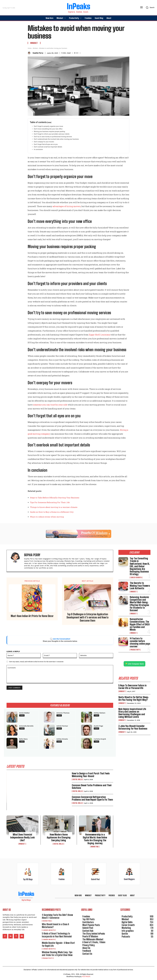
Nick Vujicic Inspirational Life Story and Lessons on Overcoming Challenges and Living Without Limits (132, 713)
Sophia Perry (38, 53)
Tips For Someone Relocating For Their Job (50, 502)
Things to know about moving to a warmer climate (54, 507)
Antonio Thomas (63, 713)
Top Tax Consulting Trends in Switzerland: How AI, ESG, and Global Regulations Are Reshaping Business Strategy (140, 566)
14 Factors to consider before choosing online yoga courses (140, 642)
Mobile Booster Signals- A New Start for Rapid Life (58, 944)
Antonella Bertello (26, 726)
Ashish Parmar (62, 726)
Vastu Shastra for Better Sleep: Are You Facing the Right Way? (134, 698)
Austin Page (98, 726)
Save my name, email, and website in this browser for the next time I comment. (36, 662)
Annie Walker (24, 713)
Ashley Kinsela (62, 739)
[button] (149, 8)
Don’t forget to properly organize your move (48, 126)
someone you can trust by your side (50, 405)
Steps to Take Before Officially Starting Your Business (55, 498)
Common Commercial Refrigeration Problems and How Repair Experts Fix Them (92, 798)
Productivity (135, 650)
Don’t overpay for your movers (44, 142)
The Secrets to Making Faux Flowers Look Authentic (140, 586)
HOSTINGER (86, 977)
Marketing (95, 847)
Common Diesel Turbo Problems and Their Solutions (92, 787)
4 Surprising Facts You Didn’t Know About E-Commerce (57, 916)
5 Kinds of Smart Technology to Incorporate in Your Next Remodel (57, 935)
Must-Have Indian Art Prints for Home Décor (32, 616)
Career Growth (136, 577)
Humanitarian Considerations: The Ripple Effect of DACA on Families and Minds (140, 624)
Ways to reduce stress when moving (47, 517)
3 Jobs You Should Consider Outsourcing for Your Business (133, 727)
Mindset (34, 43)
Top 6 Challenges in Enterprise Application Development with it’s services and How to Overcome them (88, 617)
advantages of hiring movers (67, 206)
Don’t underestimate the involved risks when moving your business (56, 139)
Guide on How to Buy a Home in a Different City (52, 512)
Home (30, 48)
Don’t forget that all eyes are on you (46, 144)
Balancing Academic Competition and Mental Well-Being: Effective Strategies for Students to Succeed (139, 604)
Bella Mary (23, 739)
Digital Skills (77, 779)
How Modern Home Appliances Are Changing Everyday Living (59, 837)
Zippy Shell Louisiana (99, 335)
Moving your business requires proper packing (49, 131)
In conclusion (38, 149)
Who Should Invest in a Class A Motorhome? (55, 926)
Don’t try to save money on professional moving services (53, 137)
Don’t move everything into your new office (48, 129)
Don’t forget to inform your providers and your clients (52, 134)
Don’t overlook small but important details (48, 147)
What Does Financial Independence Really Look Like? (22, 837)
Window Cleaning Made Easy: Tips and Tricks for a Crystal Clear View (57, 954)
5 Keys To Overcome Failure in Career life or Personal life (132, 687)
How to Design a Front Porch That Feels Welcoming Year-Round (91, 775)
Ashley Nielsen (100, 713)
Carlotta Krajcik (100, 739)
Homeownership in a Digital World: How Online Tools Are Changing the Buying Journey (95, 839)
